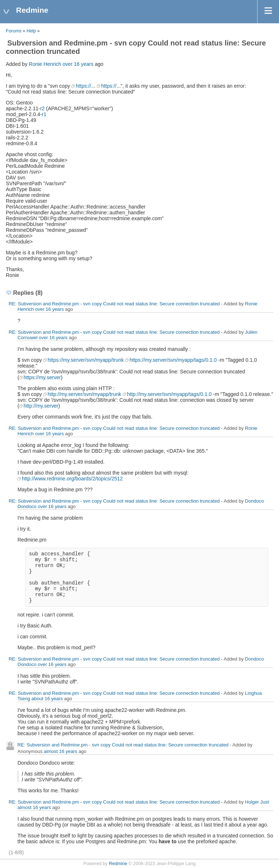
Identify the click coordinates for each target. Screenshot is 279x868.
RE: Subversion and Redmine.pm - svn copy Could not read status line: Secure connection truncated (114, 304)
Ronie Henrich (45, 64)
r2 (42, 108)
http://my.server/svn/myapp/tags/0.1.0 (169, 394)
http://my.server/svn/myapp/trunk (85, 394)
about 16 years (47, 699)
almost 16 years (60, 751)
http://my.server (41, 406)
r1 (44, 114)
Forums (14, 31)
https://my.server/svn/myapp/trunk (86, 360)
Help (31, 31)
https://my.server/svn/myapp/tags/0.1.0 (173, 360)
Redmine (118, 864)
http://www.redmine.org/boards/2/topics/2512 (72, 479)
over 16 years (78, 64)
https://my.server (42, 377)
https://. (84, 86)
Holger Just (257, 802)
